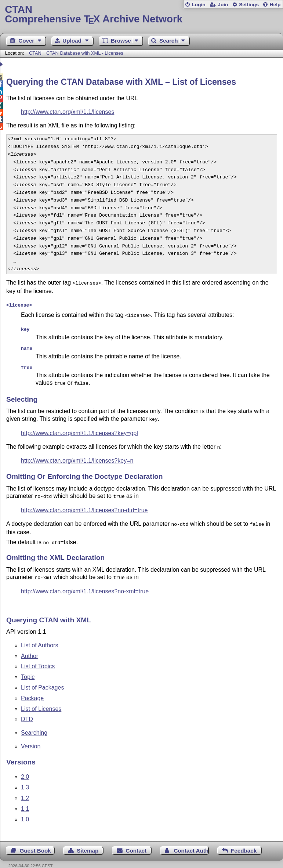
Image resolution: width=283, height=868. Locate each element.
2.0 (25, 767)
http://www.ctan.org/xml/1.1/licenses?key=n (77, 454)
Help (275, 5)
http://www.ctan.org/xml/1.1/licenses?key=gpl (79, 427)
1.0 (25, 810)
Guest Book (35, 841)
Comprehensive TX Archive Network (141, 15)
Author (30, 646)
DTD (27, 710)
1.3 (25, 778)
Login (198, 5)
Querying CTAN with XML (49, 610)
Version (31, 737)
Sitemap (88, 841)
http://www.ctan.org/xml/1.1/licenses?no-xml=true (85, 582)
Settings (249, 5)
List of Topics (38, 657)
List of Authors (39, 636)
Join (223, 5)
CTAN (35, 53)
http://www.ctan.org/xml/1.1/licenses (68, 112)
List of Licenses (41, 699)
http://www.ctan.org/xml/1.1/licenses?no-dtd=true (84, 503)
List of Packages (42, 678)
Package (32, 689)
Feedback (244, 841)
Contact (136, 841)
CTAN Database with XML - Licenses (85, 53)
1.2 (25, 789)
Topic (28, 667)
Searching (34, 723)
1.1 (25, 799)
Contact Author (191, 841)
